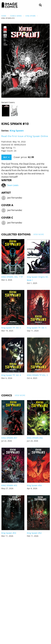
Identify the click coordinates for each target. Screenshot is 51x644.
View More (39, 234)
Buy (6, 157)
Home (4, 16)
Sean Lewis (13, 185)
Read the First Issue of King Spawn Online (25, 136)
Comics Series (16, 16)
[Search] (40, 5)
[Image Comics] (10, 5)
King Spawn (31, 16)
